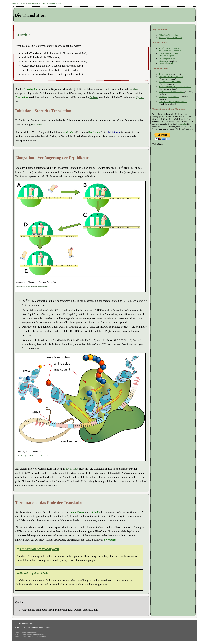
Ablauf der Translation (168, 35)
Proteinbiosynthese (54, 3)
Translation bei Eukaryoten (170, 51)
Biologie (15, 3)
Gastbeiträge (181, 124)
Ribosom (37, 125)
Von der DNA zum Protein (170, 82)
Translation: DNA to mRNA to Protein (175, 87)
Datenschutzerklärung (35, 628)
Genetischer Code (166, 63)
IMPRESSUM (20, 628)
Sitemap (47, 628)
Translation (163, 74)
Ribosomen (163, 61)
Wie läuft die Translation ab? (171, 77)
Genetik (23, 3)
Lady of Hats (71, 469)
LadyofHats (25, 456)
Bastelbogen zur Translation (170, 38)
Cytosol (140, 97)
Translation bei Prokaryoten (39, 549)
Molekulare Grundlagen (36, 3)
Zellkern (94, 97)
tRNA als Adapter (166, 56)
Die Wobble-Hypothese (169, 53)
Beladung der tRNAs (34, 573)
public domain (44, 456)
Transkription (31, 89)
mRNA (134, 89)
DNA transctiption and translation (173, 102)
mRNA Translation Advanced (171, 92)
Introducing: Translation (169, 97)
